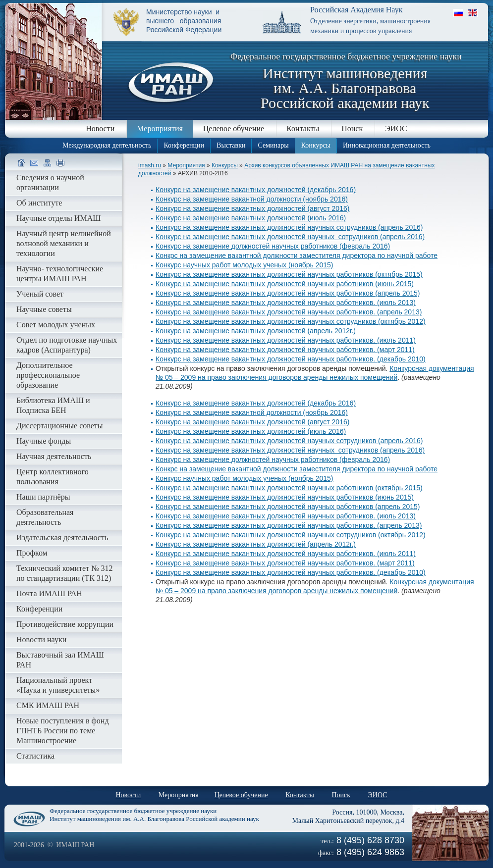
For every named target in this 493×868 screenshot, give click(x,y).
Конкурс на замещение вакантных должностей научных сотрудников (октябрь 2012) (291, 321)
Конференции (184, 145)
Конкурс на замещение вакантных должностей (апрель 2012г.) (256, 331)
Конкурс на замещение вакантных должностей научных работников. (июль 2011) (286, 340)
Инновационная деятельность (387, 145)
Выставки (231, 145)
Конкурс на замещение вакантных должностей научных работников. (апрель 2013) (289, 312)
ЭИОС (396, 128)
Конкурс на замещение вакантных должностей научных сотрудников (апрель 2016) (289, 227)
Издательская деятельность (62, 537)
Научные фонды (44, 441)
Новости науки (41, 639)
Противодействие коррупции (65, 624)
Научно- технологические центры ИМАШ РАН (60, 274)
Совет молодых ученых (56, 325)
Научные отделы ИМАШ (58, 218)
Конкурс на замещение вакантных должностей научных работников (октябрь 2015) (289, 274)
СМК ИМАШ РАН (48, 705)
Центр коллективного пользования (53, 477)
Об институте (39, 203)
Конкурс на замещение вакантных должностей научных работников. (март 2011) (285, 350)
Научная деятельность (54, 456)
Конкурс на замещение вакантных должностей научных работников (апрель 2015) (288, 293)
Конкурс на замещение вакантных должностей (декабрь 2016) (256, 190)
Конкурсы (316, 145)
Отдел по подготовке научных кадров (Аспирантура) (67, 345)
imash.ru (150, 165)
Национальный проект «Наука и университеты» (58, 685)
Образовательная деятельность (45, 517)
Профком (32, 553)
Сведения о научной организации (50, 182)
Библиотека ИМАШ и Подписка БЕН (53, 405)
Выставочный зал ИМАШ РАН (60, 660)
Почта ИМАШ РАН (49, 593)
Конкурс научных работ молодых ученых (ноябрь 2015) (245, 265)
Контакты (303, 128)
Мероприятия (160, 128)
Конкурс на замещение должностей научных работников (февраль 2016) (273, 246)
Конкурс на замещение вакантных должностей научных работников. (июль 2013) (286, 303)
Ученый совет (40, 294)
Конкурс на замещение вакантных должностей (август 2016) (252, 208)
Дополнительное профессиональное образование (48, 375)
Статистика (35, 756)
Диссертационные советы (60, 426)
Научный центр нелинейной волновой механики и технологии (64, 243)
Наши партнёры (43, 497)
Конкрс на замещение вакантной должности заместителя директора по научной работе (297, 255)
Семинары (273, 145)
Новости (100, 128)
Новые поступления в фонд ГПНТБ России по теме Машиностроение (63, 731)
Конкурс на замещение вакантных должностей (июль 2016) (251, 218)
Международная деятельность (107, 145)
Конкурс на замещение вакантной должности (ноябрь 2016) (252, 199)
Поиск (352, 128)
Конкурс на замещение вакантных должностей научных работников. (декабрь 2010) (291, 359)
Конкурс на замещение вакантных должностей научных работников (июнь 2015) (285, 284)
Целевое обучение (234, 128)
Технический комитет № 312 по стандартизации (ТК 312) (64, 573)
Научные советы (44, 309)
